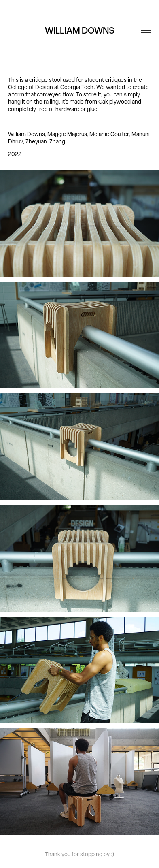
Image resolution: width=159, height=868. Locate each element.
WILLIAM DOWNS (80, 30)
